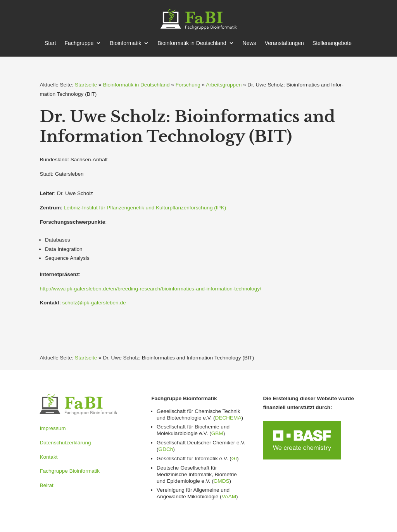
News (249, 43)
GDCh (166, 449)
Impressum (53, 428)
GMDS (222, 481)
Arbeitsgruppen (224, 85)
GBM (217, 433)
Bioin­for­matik (125, 43)
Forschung (188, 85)
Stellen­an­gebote (332, 43)
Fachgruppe (79, 43)
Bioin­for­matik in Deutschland (192, 43)
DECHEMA (228, 418)
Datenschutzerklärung (65, 443)
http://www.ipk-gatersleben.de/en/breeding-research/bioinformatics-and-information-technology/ (150, 289)
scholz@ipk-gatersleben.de (94, 303)
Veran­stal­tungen (284, 43)
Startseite (86, 85)
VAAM (229, 497)
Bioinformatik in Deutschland (136, 85)
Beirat (46, 485)
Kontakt (48, 457)
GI (234, 459)
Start (50, 43)
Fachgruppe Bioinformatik (70, 471)
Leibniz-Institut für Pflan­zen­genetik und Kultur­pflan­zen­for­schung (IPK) (145, 208)
